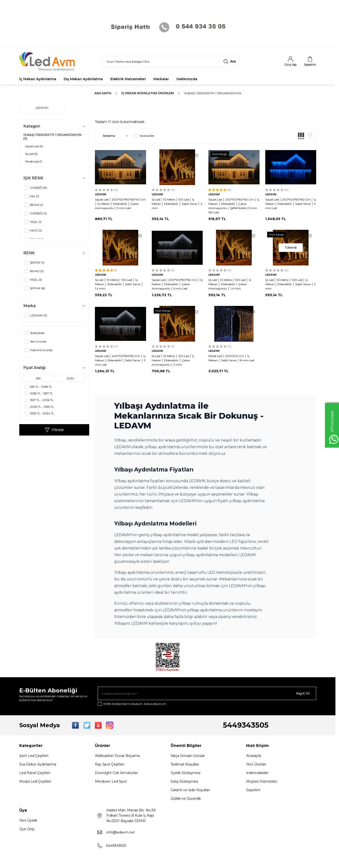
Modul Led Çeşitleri (35, 781)
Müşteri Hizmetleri (262, 781)
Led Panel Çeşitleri (35, 773)
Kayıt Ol (303, 693)
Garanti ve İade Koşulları (190, 790)
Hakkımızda (187, 79)
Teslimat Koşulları (185, 764)
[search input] (171, 61)
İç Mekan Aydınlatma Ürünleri (148, 93)
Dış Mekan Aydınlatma (83, 79)
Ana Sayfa (103, 93)
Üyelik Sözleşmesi (185, 773)
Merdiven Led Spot (111, 781)
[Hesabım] (290, 61)
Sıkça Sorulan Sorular (188, 756)
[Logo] (48, 61)
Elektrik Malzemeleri (128, 79)
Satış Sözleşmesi (184, 781)
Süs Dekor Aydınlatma (38, 764)
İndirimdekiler (257, 773)
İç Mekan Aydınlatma (38, 79)
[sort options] (115, 136)
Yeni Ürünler (256, 764)
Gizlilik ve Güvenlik (186, 799)
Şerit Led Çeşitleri (34, 756)
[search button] (230, 61)
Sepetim (253, 790)
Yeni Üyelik (28, 820)
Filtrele (54, 430)
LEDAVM (42, 108)
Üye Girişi (27, 829)
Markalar (161, 79)
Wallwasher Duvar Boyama (117, 756)
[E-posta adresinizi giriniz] (207, 693)
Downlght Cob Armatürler (116, 773)
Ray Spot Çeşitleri (110, 764)
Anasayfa (254, 756)
